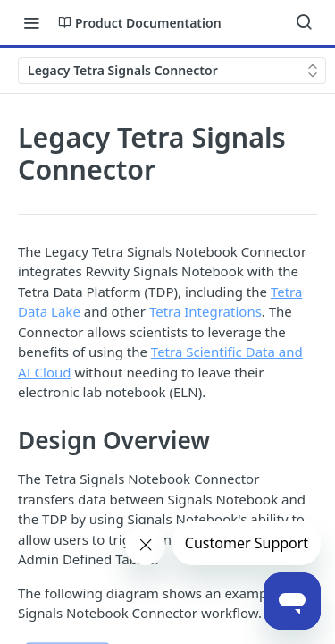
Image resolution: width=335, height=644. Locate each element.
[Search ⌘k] (304, 22)
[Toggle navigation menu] (31, 22)
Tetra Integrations (205, 311)
